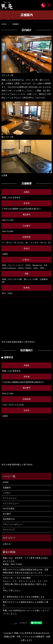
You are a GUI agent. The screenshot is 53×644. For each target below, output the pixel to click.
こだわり (7, 493)
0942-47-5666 (8, 394)
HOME (4, 24)
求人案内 (7, 514)
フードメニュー (10, 498)
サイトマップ (9, 530)
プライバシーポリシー (13, 524)
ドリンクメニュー (11, 503)
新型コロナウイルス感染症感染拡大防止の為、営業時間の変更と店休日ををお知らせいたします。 (26, 571)
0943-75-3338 (8, 220)
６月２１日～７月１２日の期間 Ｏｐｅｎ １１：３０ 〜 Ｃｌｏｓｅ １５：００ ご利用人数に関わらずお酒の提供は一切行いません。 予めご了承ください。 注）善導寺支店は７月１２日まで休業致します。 (25, 587)
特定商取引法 (9, 519)
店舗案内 (7, 488)
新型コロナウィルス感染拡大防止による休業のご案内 (26, 604)
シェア (14, 624)
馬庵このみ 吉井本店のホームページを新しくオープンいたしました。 (26, 612)
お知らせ (7, 544)
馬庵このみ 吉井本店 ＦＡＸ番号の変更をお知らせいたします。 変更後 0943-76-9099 (26, 561)
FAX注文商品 (9, 509)
